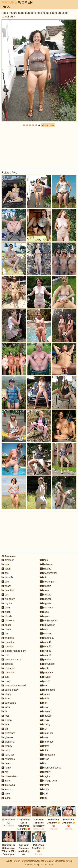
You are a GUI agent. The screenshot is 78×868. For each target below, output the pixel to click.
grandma (8, 742)
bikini (6, 608)
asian (6, 569)
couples (7, 664)
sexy (44, 707)
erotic (6, 698)
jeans (6, 789)
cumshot (8, 672)
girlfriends (8, 733)
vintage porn (49, 781)
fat (4, 711)
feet (5, 716)
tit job (45, 759)
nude (44, 612)
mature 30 (47, 638)
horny (6, 768)
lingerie (46, 569)
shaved (46, 711)
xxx (44, 798)
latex (6, 794)
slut (44, 729)
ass (5, 573)
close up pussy (11, 659)
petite (45, 668)
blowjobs (8, 621)
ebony (6, 694)
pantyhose (47, 664)
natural (45, 599)
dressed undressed (14, 685)
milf (44, 577)
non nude (47, 608)
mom (44, 590)
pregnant (47, 672)
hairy (6, 750)
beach (6, 586)
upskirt (45, 772)
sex (44, 703)
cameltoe (8, 642)
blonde (7, 616)
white (45, 789)
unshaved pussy (51, 768)
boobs (6, 625)
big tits (7, 603)
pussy (45, 681)
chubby (7, 647)
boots (6, 629)
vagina (45, 776)
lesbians (46, 564)
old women (48, 625)
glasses (7, 737)
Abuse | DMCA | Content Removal (22, 861)
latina (6, 798)
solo (44, 737)
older (44, 629)
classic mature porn (14, 651)
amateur (8, 560)
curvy (6, 681)
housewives (10, 776)
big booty (8, 599)
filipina (7, 720)
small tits (47, 733)
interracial (8, 785)
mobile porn (48, 582)
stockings (47, 742)
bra (5, 634)
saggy (45, 694)
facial (6, 707)
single (45, 720)
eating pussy (10, 690)
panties (46, 659)
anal (5, 564)
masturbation (49, 573)
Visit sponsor (48, 125)
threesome (48, 755)
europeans (9, 703)
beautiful (8, 590)
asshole (7, 577)
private (45, 677)
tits (43, 763)
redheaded (48, 690)
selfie (45, 698)
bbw (5, 582)
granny (7, 746)
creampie (8, 668)
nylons (45, 616)
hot (5, 772)
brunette (8, 638)
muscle (46, 595)
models (46, 586)
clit (5, 655)
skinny (45, 724)
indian (6, 781)
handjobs (8, 759)
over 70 (46, 655)
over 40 (46, 642)
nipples (46, 603)
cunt (5, 677)
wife (44, 794)
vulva (45, 785)
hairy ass (8, 755)
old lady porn (49, 621)
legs (44, 560)
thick (44, 750)
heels (6, 763)
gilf (5, 729)
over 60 (46, 651)
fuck (5, 724)
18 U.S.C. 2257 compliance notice (56, 861)
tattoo (45, 746)
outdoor (46, 634)
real (44, 685)
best (5, 595)
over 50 (46, 647)
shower (46, 716)
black (6, 612)
